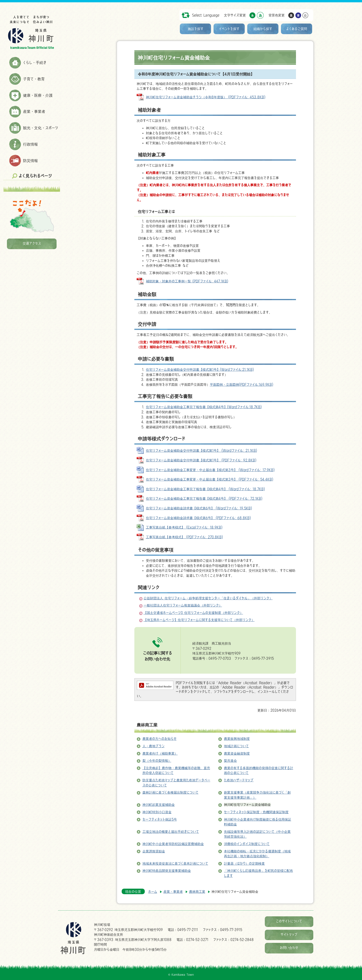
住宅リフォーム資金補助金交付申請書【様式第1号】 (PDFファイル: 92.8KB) (201, 460)
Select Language (206, 15)
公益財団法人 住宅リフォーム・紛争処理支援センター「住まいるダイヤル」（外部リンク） (208, 598)
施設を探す (196, 29)
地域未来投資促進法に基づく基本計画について (175, 863)
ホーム (153, 892)
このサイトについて (289, 921)
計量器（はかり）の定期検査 (244, 863)
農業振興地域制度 (237, 739)
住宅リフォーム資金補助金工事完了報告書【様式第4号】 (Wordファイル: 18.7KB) (205, 489)
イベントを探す (229, 29)
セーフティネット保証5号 (160, 819)
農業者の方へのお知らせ (160, 739)
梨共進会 (230, 760)
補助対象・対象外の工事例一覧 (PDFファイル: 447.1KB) (187, 281)
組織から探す (263, 29)
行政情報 (30, 144)
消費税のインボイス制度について (247, 844)
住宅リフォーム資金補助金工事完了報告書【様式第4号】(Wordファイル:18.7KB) (204, 407)
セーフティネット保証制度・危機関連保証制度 (256, 812)
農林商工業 (147, 725)
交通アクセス (32, 243)
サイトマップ (289, 934)
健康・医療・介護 (38, 95)
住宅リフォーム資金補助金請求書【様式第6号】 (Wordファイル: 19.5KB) (199, 508)
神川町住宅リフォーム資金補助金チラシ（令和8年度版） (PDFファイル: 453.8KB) (206, 97)
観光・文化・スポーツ (41, 128)
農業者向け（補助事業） (160, 753)
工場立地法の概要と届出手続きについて (171, 832)
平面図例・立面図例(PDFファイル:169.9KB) (241, 384)
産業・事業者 (34, 111)
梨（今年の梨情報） (157, 760)
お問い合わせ (289, 948)
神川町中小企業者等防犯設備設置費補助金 (173, 844)
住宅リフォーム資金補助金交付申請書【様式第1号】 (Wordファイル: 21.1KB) (201, 450)
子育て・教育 (34, 79)
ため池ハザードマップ (239, 780)
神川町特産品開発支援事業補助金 (167, 871)
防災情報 (30, 161)
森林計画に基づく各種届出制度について (170, 792)
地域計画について (236, 746)
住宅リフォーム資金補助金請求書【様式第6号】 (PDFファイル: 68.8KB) (198, 518)
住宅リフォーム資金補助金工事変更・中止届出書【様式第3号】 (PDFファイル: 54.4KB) (210, 479)
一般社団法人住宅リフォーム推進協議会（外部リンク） (183, 605)
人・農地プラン (154, 746)
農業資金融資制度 (237, 753)
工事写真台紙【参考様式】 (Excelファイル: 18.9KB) (184, 527)
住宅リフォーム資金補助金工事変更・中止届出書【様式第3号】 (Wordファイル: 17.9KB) (210, 470)
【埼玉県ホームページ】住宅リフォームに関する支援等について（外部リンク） (199, 620)
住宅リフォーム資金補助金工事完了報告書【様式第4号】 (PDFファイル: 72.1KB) (204, 498)
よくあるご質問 (297, 29)
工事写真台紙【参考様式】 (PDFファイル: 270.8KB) (184, 537)
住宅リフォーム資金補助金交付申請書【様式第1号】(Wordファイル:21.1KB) (200, 369)
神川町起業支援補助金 (159, 805)
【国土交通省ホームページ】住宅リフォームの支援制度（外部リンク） (193, 613)
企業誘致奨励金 (154, 851)
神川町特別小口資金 (157, 812)
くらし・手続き (35, 63)
